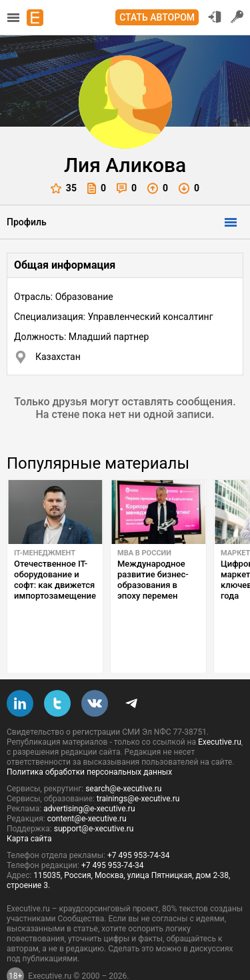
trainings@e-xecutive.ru (138, 767)
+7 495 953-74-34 (139, 824)
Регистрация (237, 17)
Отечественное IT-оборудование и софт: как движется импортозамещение (55, 580)
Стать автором (157, 17)
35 (64, 188)
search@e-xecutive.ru (123, 757)
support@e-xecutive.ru (94, 797)
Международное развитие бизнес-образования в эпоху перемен (153, 580)
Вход (215, 17)
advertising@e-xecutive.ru (89, 777)
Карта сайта (29, 807)
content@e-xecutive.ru (87, 787)
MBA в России (144, 553)
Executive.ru (220, 711)
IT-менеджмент (45, 553)
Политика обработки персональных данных (89, 741)
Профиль (27, 222)
